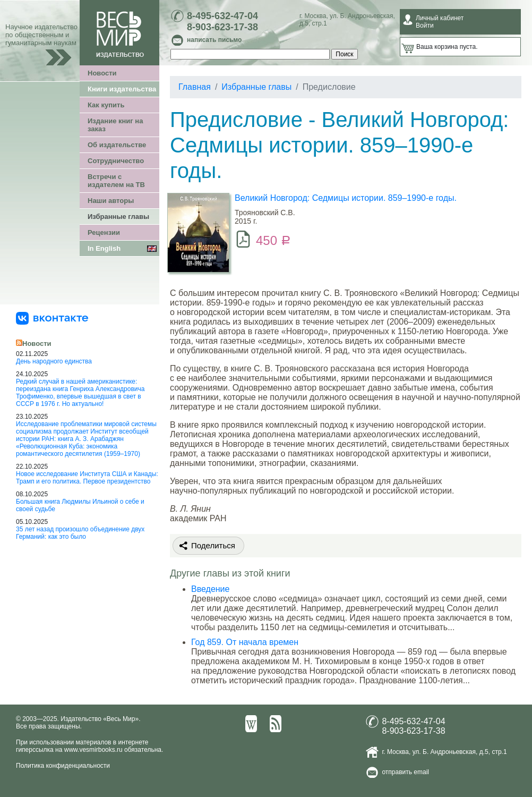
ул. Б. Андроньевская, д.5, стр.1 (460, 752)
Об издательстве (117, 145)
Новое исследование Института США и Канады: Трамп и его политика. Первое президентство (87, 478)
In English (104, 248)
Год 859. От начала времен (245, 642)
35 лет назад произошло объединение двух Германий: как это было (80, 533)
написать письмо (214, 40)
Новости (102, 73)
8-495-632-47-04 (222, 16)
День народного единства (54, 361)
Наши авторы (111, 201)
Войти (425, 26)
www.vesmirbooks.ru (93, 750)
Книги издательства (122, 89)
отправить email (405, 772)
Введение (210, 589)
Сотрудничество (116, 161)
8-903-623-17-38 (222, 27)
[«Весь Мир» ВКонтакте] (52, 318)
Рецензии (104, 232)
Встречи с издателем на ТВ (116, 181)
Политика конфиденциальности (63, 766)
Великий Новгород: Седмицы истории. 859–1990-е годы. (346, 198)
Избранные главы (118, 217)
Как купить (106, 105)
